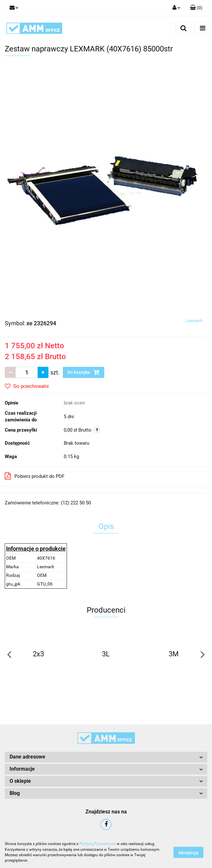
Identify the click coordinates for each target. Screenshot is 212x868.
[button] (196, 8)
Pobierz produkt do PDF (35, 476)
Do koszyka (84, 372)
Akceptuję (188, 852)
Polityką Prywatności (98, 844)
